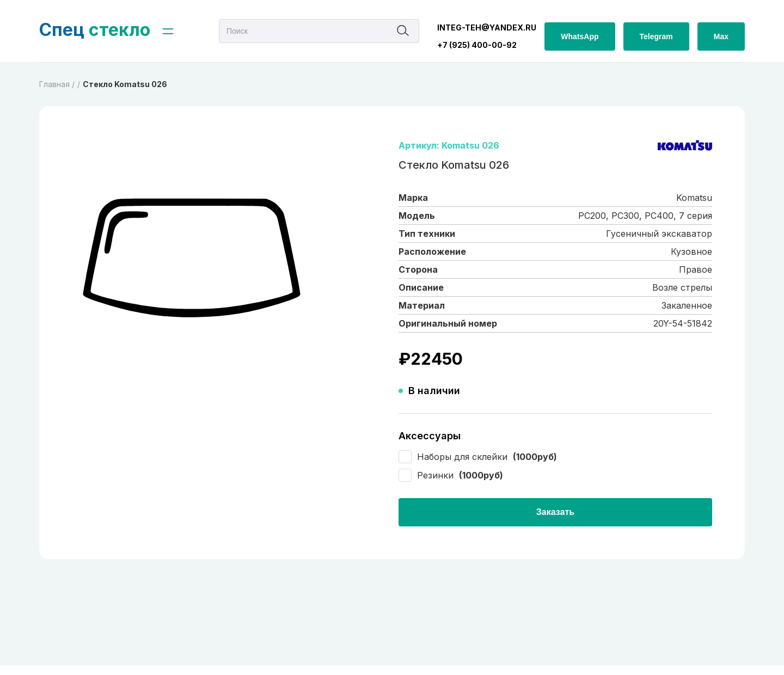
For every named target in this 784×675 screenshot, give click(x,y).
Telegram (656, 36)
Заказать (555, 512)
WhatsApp (580, 36)
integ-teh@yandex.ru (487, 27)
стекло (95, 30)
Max (721, 36)
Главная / (57, 84)
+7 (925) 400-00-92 (477, 45)
